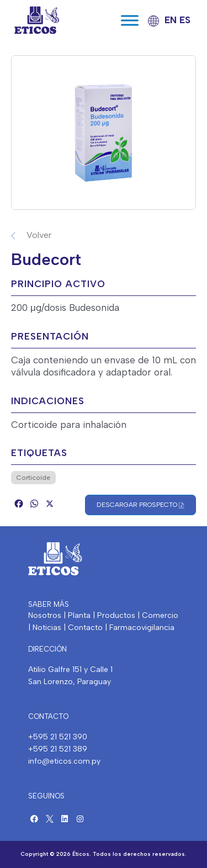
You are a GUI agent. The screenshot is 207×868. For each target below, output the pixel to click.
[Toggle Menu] (130, 20)
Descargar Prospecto (140, 505)
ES (185, 20)
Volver (39, 235)
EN (171, 20)
